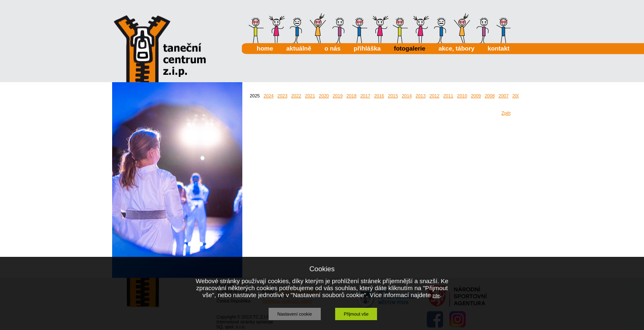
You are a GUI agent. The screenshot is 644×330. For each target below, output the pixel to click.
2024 (269, 96)
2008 (490, 96)
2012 (435, 96)
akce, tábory (457, 48)
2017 (365, 96)
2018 (352, 96)
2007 (504, 96)
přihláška (367, 48)
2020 (324, 96)
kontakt (498, 48)
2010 (462, 96)
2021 (310, 96)
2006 (517, 96)
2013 (421, 96)
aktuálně (299, 48)
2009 (476, 96)
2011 (448, 96)
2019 (338, 96)
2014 (407, 96)
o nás (332, 48)
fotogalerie (410, 48)
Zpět (506, 113)
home (265, 48)
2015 (393, 96)
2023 (282, 96)
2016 (379, 96)
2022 (296, 96)
